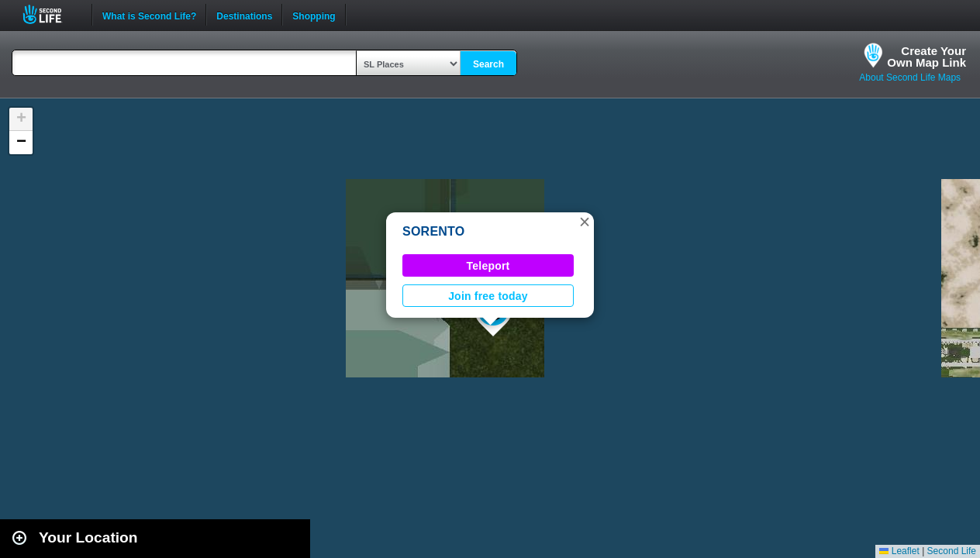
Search (488, 64)
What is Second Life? (149, 15)
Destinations (244, 15)
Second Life (51, 14)
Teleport (488, 266)
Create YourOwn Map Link (927, 57)
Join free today (488, 296)
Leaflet (899, 551)
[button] (585, 222)
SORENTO (434, 231)
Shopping (314, 15)
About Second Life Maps (910, 77)
